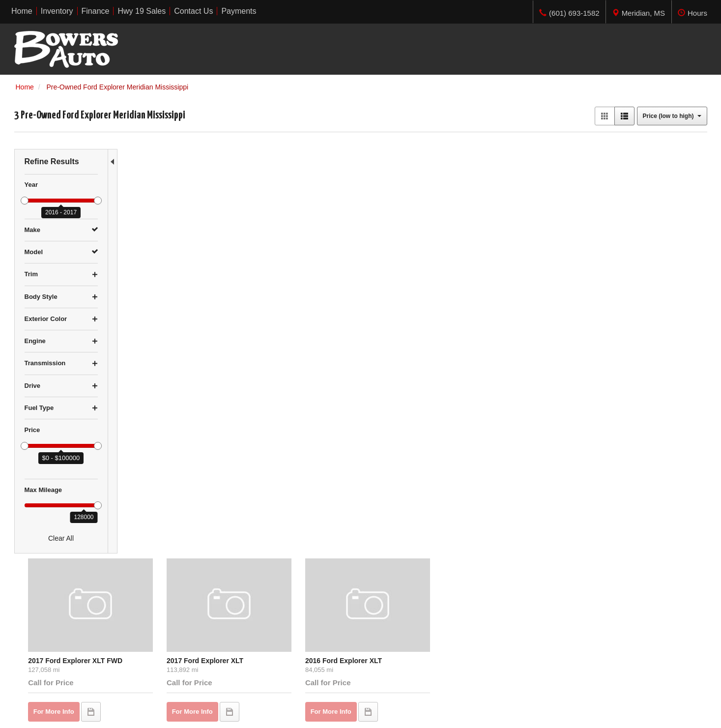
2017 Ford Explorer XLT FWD (176, 237)
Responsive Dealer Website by (562, 716)
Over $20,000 (35, 651)
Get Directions (567, 641)
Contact (101, 713)
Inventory (205, 622)
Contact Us (208, 641)
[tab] (638, 12)
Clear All (61, 538)
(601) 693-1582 (589, 651)
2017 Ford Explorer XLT (286, 237)
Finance (203, 632)
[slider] (25, 201)
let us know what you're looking (228, 343)
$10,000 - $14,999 (42, 632)
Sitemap (154, 713)
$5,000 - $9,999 (38, 622)
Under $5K (31, 612)
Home (200, 612)
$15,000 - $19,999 (42, 641)
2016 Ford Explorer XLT (404, 237)
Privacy (127, 713)
